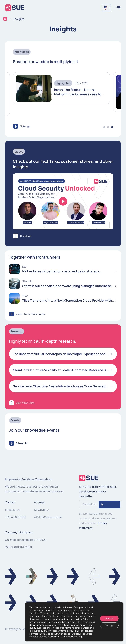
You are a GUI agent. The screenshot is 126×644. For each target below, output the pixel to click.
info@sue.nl (13, 510)
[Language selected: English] (106, 8)
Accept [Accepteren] (109, 618)
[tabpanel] (61, 88)
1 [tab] (104, 127)
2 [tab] (108, 127)
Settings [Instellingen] (109, 625)
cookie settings (75, 637)
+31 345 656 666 (16, 517)
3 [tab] (112, 127)
